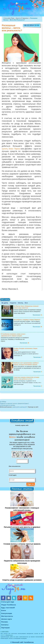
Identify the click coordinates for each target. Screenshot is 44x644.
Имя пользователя (15, 466)
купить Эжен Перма (11, 149)
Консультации (7, 613)
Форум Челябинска (9, 605)
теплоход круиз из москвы (8, 405)
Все (26, 303)
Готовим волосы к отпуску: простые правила (22, 544)
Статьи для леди (9, 18)
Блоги (4, 610)
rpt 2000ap (3, 402)
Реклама (4, 622)
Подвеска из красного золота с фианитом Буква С (14, 403)
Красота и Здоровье (22, 18)
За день (5, 303)
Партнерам (5, 628)
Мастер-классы (7, 616)
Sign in (31, 484)
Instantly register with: (22, 425)
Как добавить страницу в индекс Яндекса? (27, 320)
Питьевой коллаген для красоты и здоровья (22, 527)
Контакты (5, 625)
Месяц (20, 303)
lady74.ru (3, 635)
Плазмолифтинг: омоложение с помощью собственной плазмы (22, 509)
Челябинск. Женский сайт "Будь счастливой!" (17, 9)
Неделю (13, 303)
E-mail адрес (13, 475)
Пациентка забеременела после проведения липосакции (22, 562)
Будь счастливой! (8, 608)
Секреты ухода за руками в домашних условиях (22, 580)
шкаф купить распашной (20, 407)
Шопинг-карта (7, 619)
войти (13, 437)
